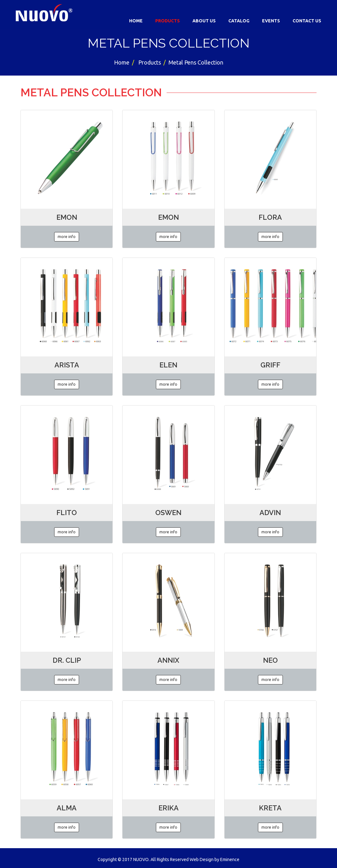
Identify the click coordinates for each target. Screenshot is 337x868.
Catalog (239, 21)
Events (271, 21)
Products (168, 21)
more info (67, 237)
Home (136, 21)
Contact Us (307, 21)
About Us (204, 21)
